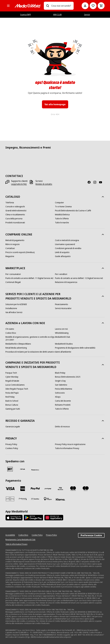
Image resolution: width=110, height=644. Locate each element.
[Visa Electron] (60, 489)
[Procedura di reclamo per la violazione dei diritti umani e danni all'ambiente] (38, 352)
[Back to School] (12, 401)
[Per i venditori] (61, 274)
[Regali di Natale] (12, 381)
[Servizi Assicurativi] (63, 308)
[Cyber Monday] (12, 377)
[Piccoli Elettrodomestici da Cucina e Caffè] (73, 211)
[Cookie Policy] (37, 535)
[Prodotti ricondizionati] (15, 223)
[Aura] (10, 499)
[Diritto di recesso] (62, 427)
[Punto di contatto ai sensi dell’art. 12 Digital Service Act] (79, 278)
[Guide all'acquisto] (63, 256)
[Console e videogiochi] (15, 207)
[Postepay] (48, 489)
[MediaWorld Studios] (64, 344)
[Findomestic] (23, 499)
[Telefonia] (10, 203)
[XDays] (58, 397)
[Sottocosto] (60, 393)
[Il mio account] (85, 6)
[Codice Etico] (11, 333)
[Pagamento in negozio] (48, 499)
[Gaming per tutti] (13, 409)
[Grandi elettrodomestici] (16, 211)
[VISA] (10, 489)
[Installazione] (11, 308)
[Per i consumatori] (13, 274)
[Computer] (59, 203)
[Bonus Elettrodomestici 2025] (68, 377)
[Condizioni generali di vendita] (68, 248)
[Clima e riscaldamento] (15, 215)
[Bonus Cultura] (12, 405)
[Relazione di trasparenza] (66, 282)
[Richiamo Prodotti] (63, 405)
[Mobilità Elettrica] (62, 215)
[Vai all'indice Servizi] (14, 312)
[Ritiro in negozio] (13, 244)
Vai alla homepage (55, 104)
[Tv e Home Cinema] (63, 207)
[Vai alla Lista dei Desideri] (93, 6)
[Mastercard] (73, 489)
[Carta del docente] (63, 401)
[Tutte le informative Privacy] (67, 448)
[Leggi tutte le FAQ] (19, 184)
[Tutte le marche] (62, 223)
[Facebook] (90, 182)
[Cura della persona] (14, 219)
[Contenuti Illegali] (13, 282)
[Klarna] (60, 499)
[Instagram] (96, 182)
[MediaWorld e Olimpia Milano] (18, 344)
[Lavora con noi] (61, 329)
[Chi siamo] (10, 329)
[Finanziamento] (62, 304)
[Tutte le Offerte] (62, 219)
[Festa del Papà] (12, 393)
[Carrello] (101, 6)
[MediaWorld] (27, 6)
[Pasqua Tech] (11, 373)
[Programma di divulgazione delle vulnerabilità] (75, 348)
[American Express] (23, 489)
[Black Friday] (60, 373)
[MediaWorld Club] (63, 337)
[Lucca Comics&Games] (15, 385)
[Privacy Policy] (11, 444)
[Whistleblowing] (62, 333)
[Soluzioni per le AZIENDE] (16, 304)
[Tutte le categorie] (8, 6)
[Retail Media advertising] (16, 348)
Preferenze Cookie (91, 535)
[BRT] (10, 469)
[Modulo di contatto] (44, 184)
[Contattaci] (10, 248)
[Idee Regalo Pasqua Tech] (17, 389)
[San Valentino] (61, 385)
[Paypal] (35, 489)
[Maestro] (86, 489)
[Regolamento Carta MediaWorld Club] (20, 540)
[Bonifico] (35, 499)
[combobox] (61, 6)
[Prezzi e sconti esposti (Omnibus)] (20, 252)
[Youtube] (102, 182)
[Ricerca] (48, 6)
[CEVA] (23, 469)
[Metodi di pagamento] (15, 240)
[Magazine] (10, 256)
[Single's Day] (60, 381)
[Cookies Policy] (12, 448)
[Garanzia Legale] (13, 427)
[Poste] (35, 470)
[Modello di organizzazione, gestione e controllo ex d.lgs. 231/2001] (30, 338)
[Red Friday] (10, 397)
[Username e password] (65, 244)
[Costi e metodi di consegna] (67, 240)
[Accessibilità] (10, 535)
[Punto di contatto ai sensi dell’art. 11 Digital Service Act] (29, 278)
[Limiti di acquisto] (62, 252)
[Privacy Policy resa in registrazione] (70, 444)
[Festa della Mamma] (64, 389)
